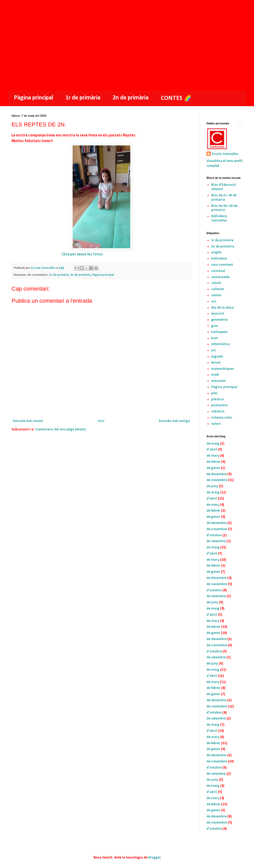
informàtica (220, 344)
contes (216, 295)
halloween (219, 332)
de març (213, 456)
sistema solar (222, 418)
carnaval (218, 271)
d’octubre (214, 535)
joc (213, 350)
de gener (213, 468)
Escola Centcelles (225, 154)
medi (215, 375)
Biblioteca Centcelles (219, 218)
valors (216, 424)
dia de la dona (222, 308)
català (216, 283)
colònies (218, 289)
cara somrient (222, 265)
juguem (217, 357)
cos (214, 302)
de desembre (217, 474)
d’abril (212, 450)
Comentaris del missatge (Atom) (61, 430)
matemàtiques (223, 369)
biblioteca (219, 259)
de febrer (213, 462)
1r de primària (83, 98)
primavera (219, 405)
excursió (218, 314)
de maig (213, 444)
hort (214, 338)
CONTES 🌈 (176, 98)
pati (214, 393)
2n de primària (131, 98)
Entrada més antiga (174, 421)
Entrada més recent (28, 421)
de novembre (217, 480)
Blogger (154, 858)
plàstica (217, 399)
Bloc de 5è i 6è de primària (224, 208)
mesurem (218, 381)
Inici (101, 421)
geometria (219, 320)
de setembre (216, 541)
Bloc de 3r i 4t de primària (224, 198)
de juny (212, 486)
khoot (216, 363)
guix (214, 326)
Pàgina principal (33, 98)
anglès (216, 252)
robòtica (218, 412)
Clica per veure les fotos (82, 254)
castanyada (220, 277)
